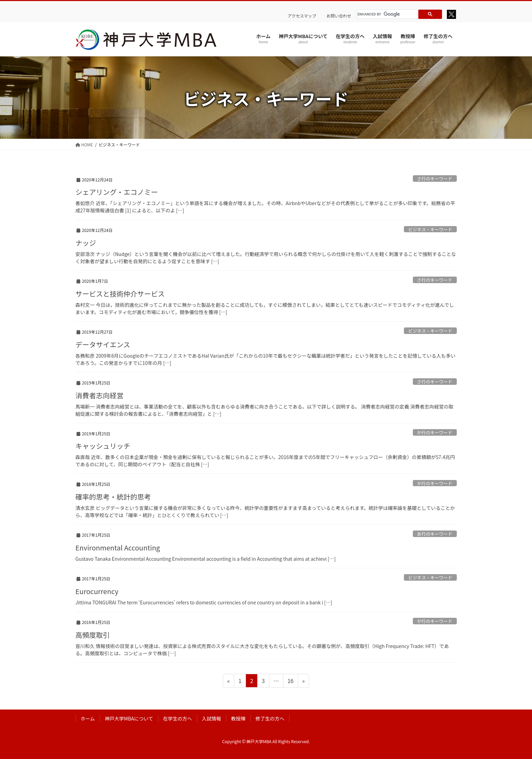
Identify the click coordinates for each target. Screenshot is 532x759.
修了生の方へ (270, 718)
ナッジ (86, 243)
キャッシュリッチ (103, 446)
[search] (386, 14)
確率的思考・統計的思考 (113, 497)
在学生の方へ (178, 718)
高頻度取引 (93, 635)
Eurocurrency (97, 591)
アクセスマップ (302, 16)
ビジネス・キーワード (430, 229)
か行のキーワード (434, 432)
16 (290, 682)
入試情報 (212, 718)
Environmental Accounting (118, 548)
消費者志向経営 (100, 395)
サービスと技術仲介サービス (120, 294)
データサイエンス (103, 344)
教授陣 (238, 718)
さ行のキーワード (434, 178)
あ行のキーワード (434, 534)
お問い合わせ (339, 16)
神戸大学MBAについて (129, 718)
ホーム (88, 718)
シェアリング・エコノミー (117, 192)
